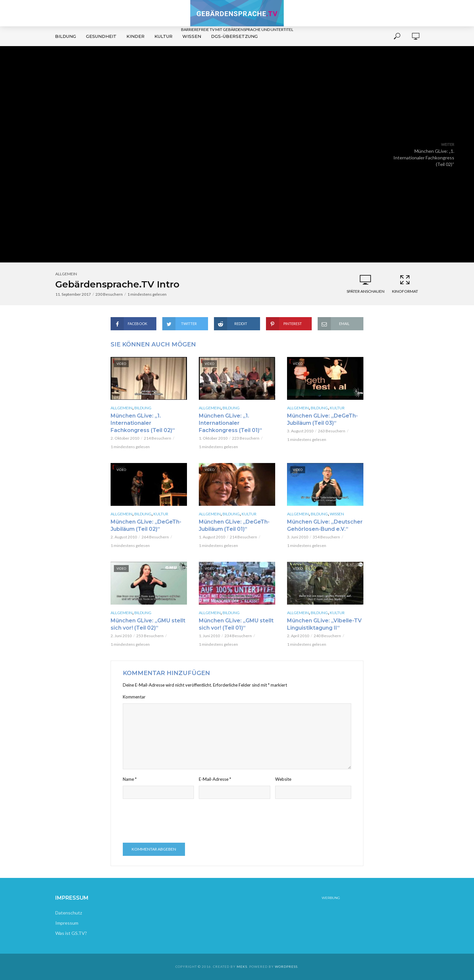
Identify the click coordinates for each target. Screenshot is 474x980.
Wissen (192, 36)
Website (283, 779)
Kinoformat (405, 284)
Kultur (163, 36)
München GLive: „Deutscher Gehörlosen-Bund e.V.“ (325, 525)
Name (130, 779)
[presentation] (173, 822)
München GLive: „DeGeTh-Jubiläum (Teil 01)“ (234, 525)
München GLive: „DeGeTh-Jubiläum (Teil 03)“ (322, 419)
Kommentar (134, 697)
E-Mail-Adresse (215, 779)
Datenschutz (69, 913)
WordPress (286, 966)
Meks (242, 966)
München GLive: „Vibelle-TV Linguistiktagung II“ (324, 624)
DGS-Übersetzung (234, 36)
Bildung (66, 36)
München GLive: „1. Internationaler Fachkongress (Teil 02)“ (143, 423)
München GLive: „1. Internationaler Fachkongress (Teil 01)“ (230, 423)
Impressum (67, 923)
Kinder (135, 36)
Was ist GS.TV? (71, 933)
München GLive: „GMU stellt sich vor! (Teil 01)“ (236, 624)
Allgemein (66, 274)
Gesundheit (101, 36)
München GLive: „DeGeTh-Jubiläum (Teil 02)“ (146, 525)
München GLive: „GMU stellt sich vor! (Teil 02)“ (148, 624)
